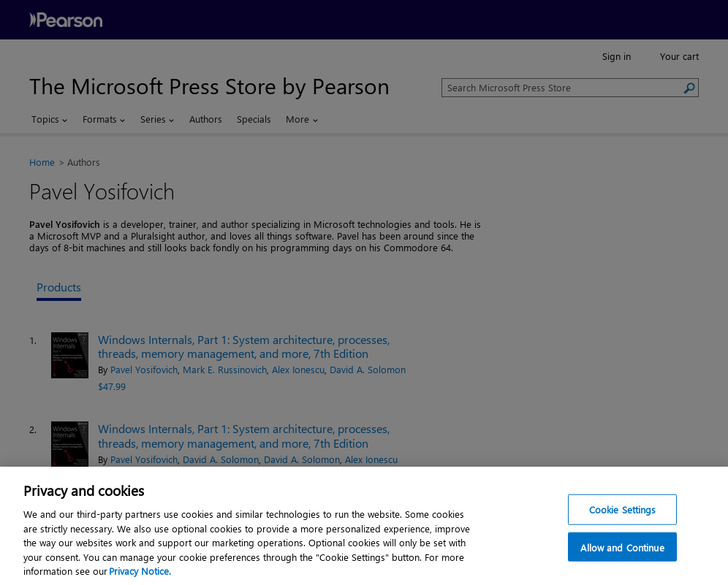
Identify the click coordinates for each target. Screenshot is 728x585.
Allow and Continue (622, 549)
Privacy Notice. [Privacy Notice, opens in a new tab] (140, 572)
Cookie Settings (623, 511)
